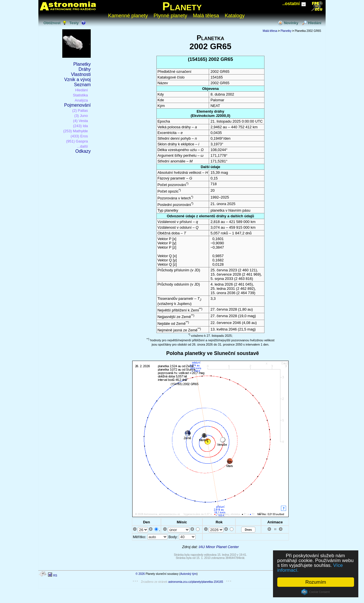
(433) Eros (79, 136)
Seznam (82, 85)
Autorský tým (189, 574)
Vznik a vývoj (77, 79)
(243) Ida (80, 126)
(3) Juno (81, 116)
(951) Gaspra (77, 141)
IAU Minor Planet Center (219, 547)
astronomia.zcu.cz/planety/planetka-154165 (196, 582)
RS (55, 576)
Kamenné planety (128, 16)
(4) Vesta (80, 121)
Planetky (82, 64)
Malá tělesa (206, 16)
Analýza (81, 100)
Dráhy (85, 69)
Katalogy (235, 16)
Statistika (80, 95)
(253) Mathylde (76, 131)
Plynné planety (170, 16)
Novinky (291, 23)
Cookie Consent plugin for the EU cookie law (316, 592)
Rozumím (316, 582)
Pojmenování (77, 105)
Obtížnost (52, 23)
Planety (182, 6)
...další (82, 146)
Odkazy (83, 151)
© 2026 (140, 574)
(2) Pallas (80, 111)
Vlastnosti (81, 74)
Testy (74, 23)
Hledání (315, 23)
